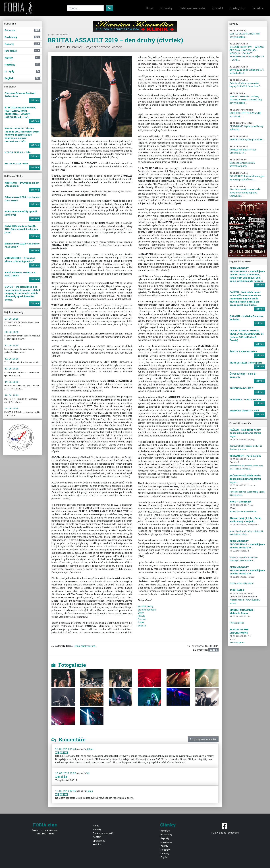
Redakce (258, 8)
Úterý (141, 613)
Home (150, 8)
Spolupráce (238, 8)
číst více (35, 100)
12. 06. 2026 (12, 359)
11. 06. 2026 (12, 345)
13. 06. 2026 (12, 369)
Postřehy (165, 850)
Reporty (165, 838)
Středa (141, 616)
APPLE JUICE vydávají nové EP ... (247, 138)
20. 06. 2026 (12, 395)
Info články (166, 842)
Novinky (166, 8)
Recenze (165, 831)
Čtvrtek (142, 619)
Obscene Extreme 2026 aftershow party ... (242, 163)
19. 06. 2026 (12, 382)
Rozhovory (166, 834)
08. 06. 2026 (12, 332)
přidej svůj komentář (203, 739)
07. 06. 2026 (12, 319)
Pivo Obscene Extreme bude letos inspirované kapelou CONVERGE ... (245, 191)
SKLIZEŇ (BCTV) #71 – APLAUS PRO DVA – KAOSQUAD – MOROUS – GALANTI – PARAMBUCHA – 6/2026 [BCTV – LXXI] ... (247, 52)
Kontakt (217, 8)
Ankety (164, 846)
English (164, 857)
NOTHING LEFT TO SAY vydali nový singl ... (245, 113)
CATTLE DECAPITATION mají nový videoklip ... (245, 34)
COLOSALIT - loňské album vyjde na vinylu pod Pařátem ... (247, 176)
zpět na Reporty (58, 35)
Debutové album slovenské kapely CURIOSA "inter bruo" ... (246, 83)
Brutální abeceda (147, 610)
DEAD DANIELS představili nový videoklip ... (246, 126)
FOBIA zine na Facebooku (225, 828)
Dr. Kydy (165, 853)
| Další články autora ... (85, 646)
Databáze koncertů (192, 8)
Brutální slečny (145, 606)
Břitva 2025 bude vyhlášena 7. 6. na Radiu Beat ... (247, 70)
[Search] (85, 8)
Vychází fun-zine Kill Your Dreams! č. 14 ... (243, 150)
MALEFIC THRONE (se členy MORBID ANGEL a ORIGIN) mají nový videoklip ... (246, 98)
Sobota (142, 626)
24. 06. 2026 (12, 409)
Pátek (141, 622)
